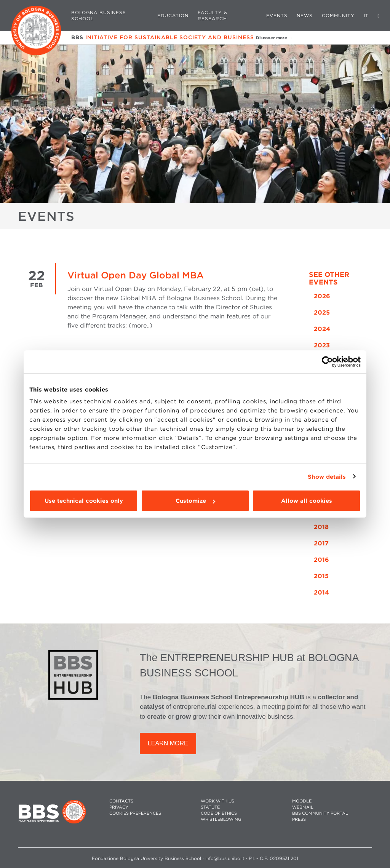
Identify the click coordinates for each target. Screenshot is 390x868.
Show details (327, 476)
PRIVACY (119, 807)
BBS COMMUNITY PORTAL (320, 813)
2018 (321, 527)
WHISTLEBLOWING (221, 819)
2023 (322, 345)
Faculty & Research (213, 15)
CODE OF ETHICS (219, 813)
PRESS (299, 819)
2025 (322, 313)
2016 (321, 560)
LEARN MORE (168, 743)
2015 (321, 576)
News (305, 15)
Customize (195, 501)
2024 (322, 329)
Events (277, 15)
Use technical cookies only (84, 501)
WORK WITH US (217, 801)
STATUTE (210, 807)
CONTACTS (121, 801)
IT (366, 15)
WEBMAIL (303, 807)
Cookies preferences (135, 813)
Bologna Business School (99, 15)
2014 (321, 592)
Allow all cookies (307, 501)
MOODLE (302, 801)
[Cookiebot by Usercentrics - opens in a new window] (327, 361)
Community (338, 15)
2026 (322, 296)
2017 (321, 543)
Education (173, 15)
